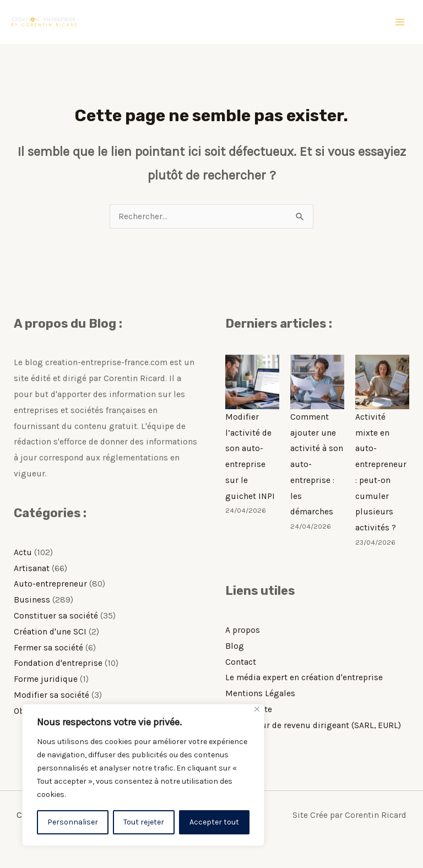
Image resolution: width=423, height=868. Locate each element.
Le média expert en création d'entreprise (304, 677)
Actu (23, 552)
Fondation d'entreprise (58, 663)
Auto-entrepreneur (50, 584)
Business (32, 600)
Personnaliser (73, 822)
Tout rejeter (144, 822)
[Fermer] (257, 709)
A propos (243, 630)
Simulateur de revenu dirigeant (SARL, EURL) (313, 725)
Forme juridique (46, 679)
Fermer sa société (48, 648)
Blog (235, 646)
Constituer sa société (56, 616)
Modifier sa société (51, 695)
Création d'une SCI (50, 632)
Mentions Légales (260, 693)
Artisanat (32, 568)
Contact (241, 662)
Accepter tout (214, 822)
